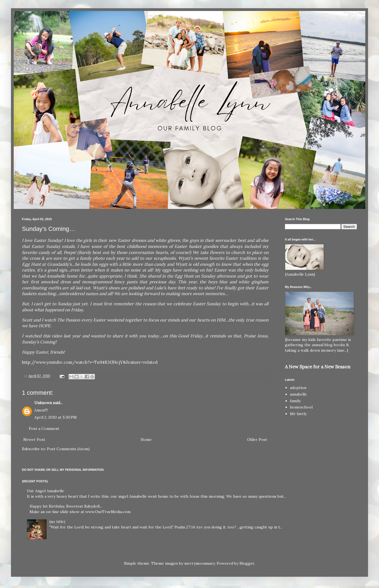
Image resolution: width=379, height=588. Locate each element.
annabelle (298, 394)
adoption (298, 388)
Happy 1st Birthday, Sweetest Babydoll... (66, 506)
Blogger (247, 563)
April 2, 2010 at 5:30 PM (56, 417)
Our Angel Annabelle (46, 491)
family (295, 401)
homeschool (301, 407)
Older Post (257, 439)
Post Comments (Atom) (68, 449)
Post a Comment (44, 429)
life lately (298, 414)
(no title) (57, 522)
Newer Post (34, 439)
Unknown (43, 403)
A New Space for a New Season (318, 367)
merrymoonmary (200, 563)
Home (146, 439)
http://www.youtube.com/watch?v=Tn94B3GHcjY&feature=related (90, 362)
